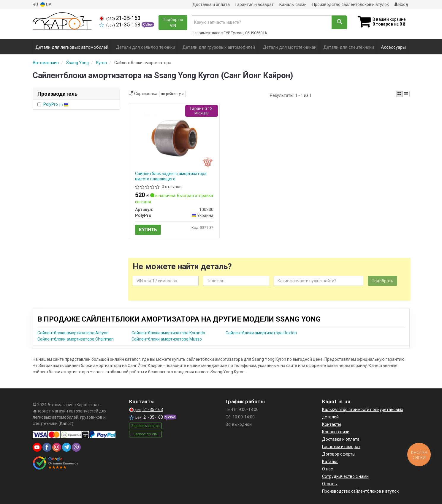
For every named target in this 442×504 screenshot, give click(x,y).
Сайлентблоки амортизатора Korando (168, 333)
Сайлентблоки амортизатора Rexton (261, 333)
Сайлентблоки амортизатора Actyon (73, 333)
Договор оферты (339, 454)
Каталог (330, 462)
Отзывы (330, 484)
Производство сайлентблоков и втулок (351, 4)
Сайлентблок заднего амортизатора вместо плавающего (171, 176)
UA (46, 5)
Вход (401, 4)
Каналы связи (293, 4)
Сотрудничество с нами (345, 476)
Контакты (332, 424)
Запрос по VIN (145, 434)
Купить (148, 230)
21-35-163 (120, 18)
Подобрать (382, 281)
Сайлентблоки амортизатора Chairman (76, 339)
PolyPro (56, 104)
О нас (327, 469)
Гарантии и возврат (341, 447)
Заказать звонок (145, 426)
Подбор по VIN (173, 23)
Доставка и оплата (211, 4)
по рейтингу (172, 94)
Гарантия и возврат (255, 4)
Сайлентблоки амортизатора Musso (167, 339)
